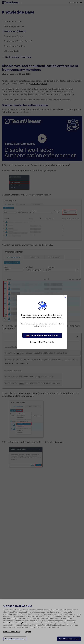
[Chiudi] (65, 297)
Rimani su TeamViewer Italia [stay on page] (42, 342)
